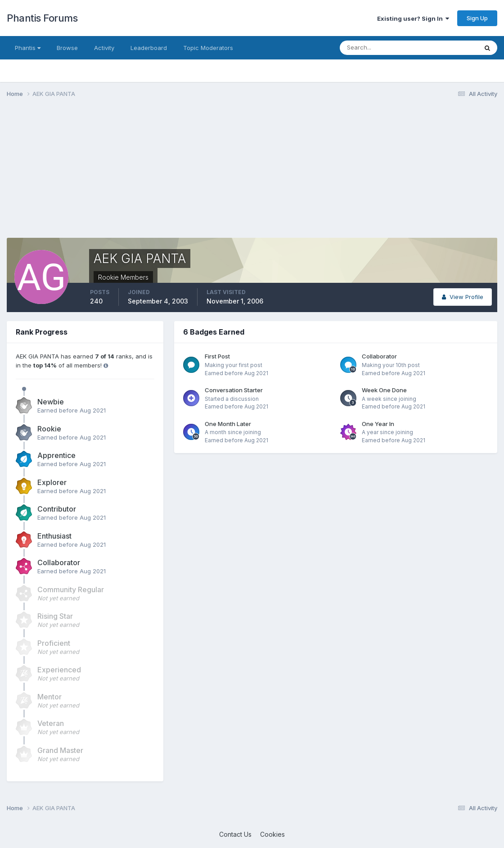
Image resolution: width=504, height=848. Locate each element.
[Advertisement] (171, 175)
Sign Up (477, 18)
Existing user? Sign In (413, 18)
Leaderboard (149, 48)
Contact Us (235, 834)
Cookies (272, 834)
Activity (104, 48)
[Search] (379, 48)
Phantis (28, 48)
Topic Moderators (208, 48)
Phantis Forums (42, 18)
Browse (67, 48)
